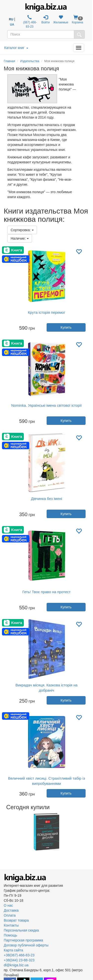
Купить (66, 327)
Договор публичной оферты (26, 945)
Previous (4, 832)
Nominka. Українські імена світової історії (46, 405)
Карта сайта (13, 950)
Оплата (10, 915)
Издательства (30, 61)
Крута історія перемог (46, 312)
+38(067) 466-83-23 (19, 955)
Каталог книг (16, 48)
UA (12, 25)
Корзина (78, 20)
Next (89, 832)
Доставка (11, 910)
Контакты (11, 925)
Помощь (10, 935)
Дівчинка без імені (47, 499)
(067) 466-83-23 (30, 22)
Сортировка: (22, 230)
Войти (46, 20)
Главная (9, 61)
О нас (8, 905)
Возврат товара (16, 920)
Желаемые (61, 20)
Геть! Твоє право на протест (46, 592)
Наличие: (20, 238)
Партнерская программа (23, 940)
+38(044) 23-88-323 (19, 960)
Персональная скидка (21, 930)
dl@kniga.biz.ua (16, 965)
